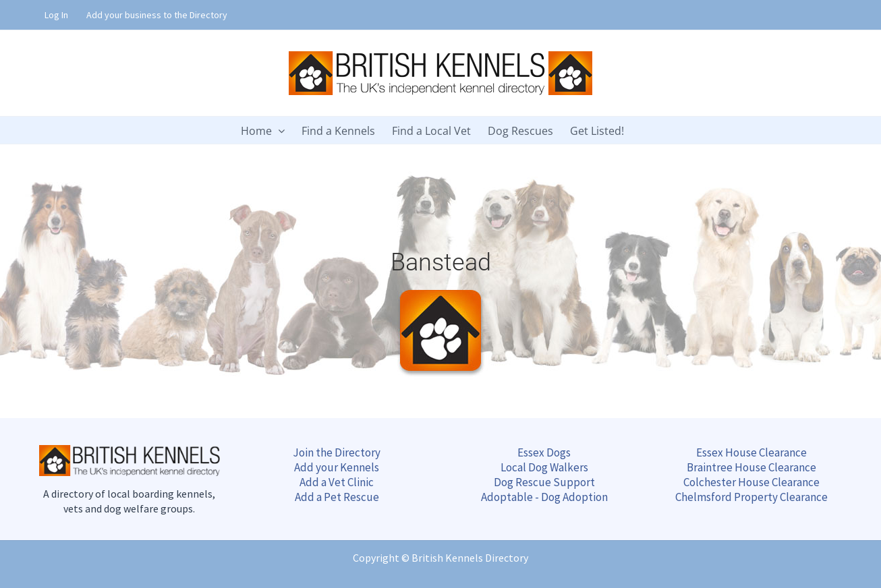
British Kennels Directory (470, 558)
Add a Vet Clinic (337, 482)
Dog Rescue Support (544, 482)
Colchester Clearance (751, 482)
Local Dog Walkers (544, 467)
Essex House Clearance (751, 452)
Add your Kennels (337, 467)
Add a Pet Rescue (337, 497)
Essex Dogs (544, 452)
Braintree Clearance (751, 467)
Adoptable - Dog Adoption (544, 497)
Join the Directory (337, 452)
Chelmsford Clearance (751, 497)
